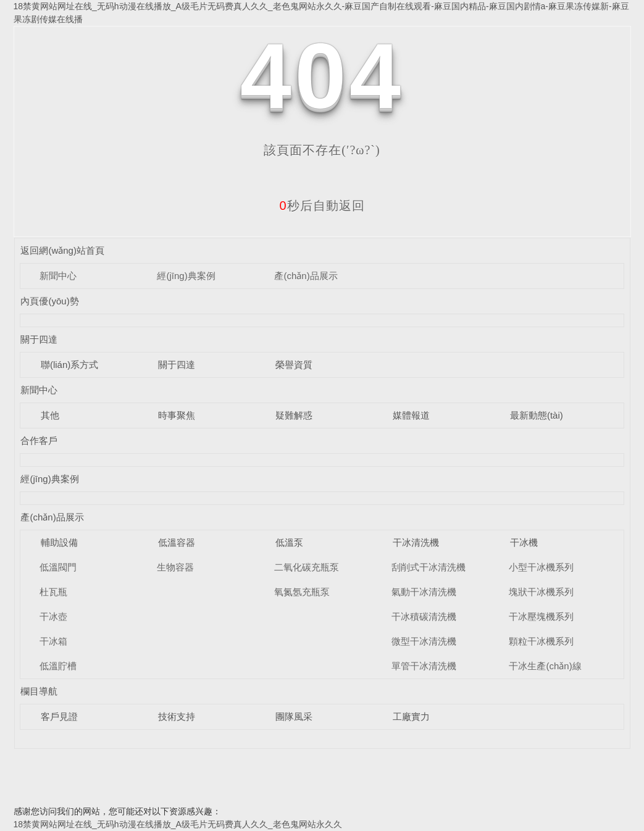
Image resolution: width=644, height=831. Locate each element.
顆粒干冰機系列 (541, 641)
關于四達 (39, 339)
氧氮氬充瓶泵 (302, 592)
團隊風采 (294, 716)
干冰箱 (53, 641)
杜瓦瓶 (53, 592)
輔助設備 (59, 542)
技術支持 (177, 716)
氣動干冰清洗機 (424, 592)
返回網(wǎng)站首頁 (62, 250)
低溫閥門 (58, 567)
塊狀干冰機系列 (541, 592)
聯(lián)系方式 (69, 365)
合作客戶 (39, 441)
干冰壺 (53, 616)
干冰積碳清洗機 (424, 616)
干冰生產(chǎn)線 (545, 666)
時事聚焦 (177, 415)
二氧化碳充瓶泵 (307, 567)
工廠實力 (411, 716)
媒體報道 (411, 415)
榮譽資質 (294, 365)
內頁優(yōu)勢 (49, 301)
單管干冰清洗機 (424, 666)
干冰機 (524, 542)
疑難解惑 (294, 415)
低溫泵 (289, 542)
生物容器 (175, 567)
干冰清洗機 (416, 542)
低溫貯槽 (58, 666)
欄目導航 (39, 691)
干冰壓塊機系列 (541, 616)
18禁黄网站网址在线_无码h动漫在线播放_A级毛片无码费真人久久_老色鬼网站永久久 (178, 824)
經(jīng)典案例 (186, 276)
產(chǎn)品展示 (306, 276)
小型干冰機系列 (541, 567)
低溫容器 (177, 542)
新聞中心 (58, 276)
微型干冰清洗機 (424, 641)
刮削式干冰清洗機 (429, 567)
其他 (50, 415)
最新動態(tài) (537, 415)
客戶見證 (59, 716)
